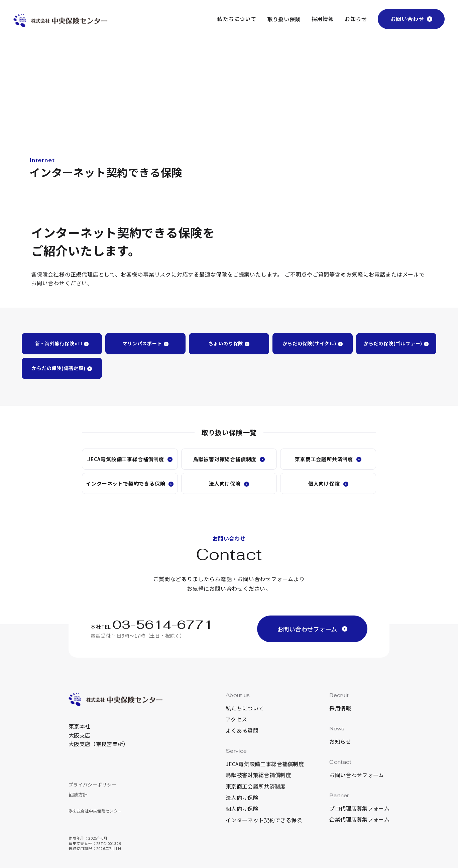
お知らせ (356, 19)
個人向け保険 (324, 483)
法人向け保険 (225, 483)
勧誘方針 (78, 795)
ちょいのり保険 (226, 343)
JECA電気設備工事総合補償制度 (126, 459)
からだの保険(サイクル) (309, 343)
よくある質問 (242, 730)
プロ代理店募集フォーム (359, 808)
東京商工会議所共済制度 (324, 459)
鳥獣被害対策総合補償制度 (225, 459)
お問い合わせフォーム (357, 775)
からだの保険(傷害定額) (59, 368)
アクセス (236, 719)
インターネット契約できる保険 (264, 820)
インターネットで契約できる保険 (126, 483)
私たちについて (237, 19)
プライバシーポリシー (92, 785)
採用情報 (323, 19)
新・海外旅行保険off (59, 343)
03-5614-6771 (163, 625)
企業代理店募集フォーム (359, 819)
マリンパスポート (142, 343)
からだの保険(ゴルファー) (393, 343)
